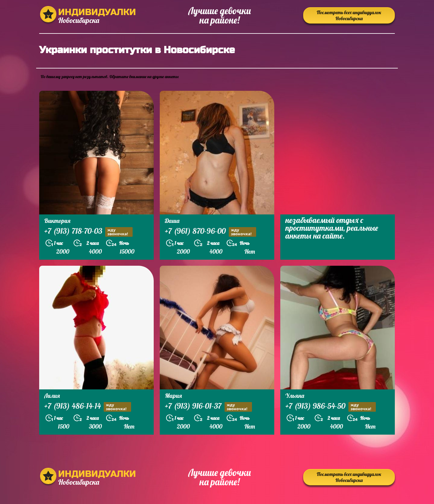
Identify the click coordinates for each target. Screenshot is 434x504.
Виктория (57, 221)
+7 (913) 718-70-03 (88, 232)
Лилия (52, 396)
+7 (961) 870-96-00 (211, 232)
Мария (173, 396)
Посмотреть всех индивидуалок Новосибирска (349, 15)
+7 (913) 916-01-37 (208, 407)
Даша (172, 221)
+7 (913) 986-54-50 (331, 407)
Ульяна (295, 396)
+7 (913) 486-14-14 (88, 407)
